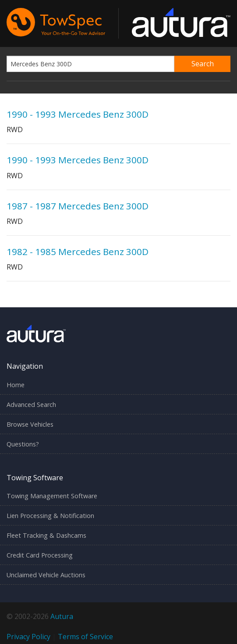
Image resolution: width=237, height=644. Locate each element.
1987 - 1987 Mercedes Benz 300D (78, 206)
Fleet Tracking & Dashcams (46, 535)
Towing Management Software (52, 496)
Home (16, 385)
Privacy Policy (28, 637)
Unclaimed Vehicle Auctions (46, 575)
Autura (62, 616)
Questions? (23, 444)
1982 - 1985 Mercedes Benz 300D (78, 252)
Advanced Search (31, 405)
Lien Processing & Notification (50, 516)
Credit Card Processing (40, 555)
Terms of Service (85, 637)
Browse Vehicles (30, 424)
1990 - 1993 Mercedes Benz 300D (78, 114)
